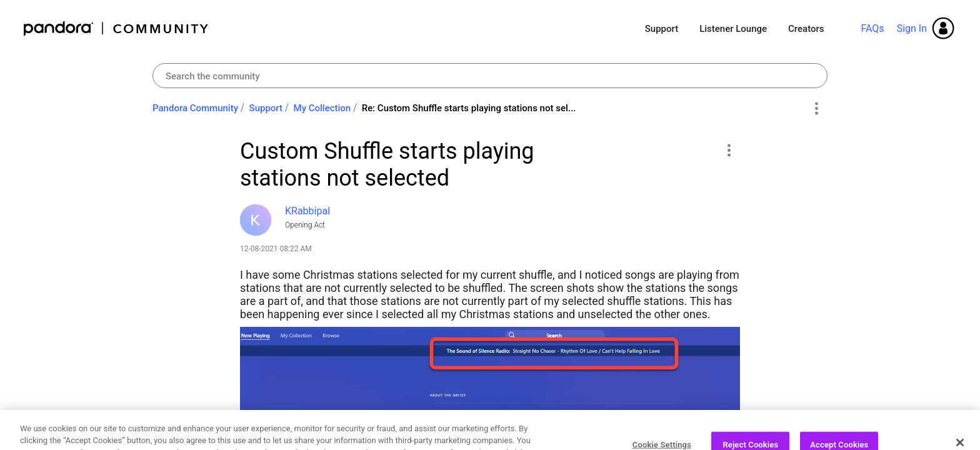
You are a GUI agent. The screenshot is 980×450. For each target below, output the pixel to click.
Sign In (912, 28)
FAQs (872, 28)
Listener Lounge (733, 29)
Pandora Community (117, 28)
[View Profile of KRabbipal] (307, 211)
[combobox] (490, 76)
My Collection (322, 108)
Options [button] (816, 109)
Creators (806, 29)
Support (662, 29)
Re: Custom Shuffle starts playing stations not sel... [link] (469, 108)
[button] (728, 150)
